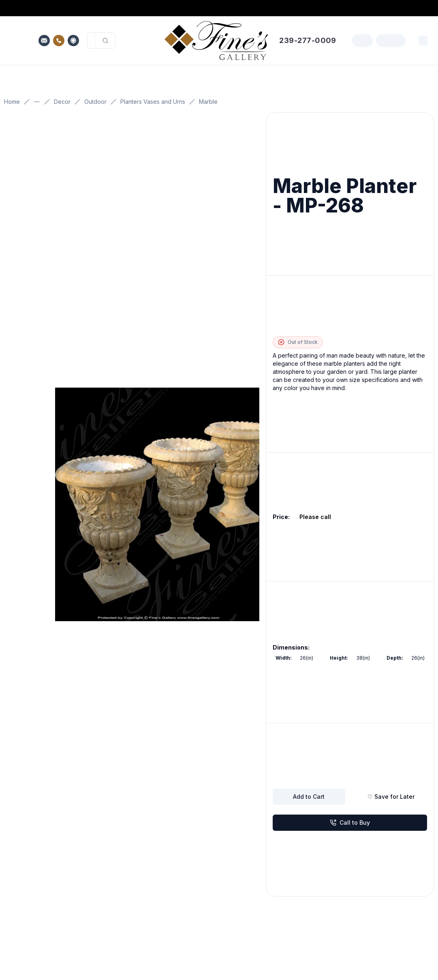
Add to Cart (309, 797)
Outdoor (95, 102)
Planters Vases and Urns (153, 102)
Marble (208, 102)
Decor (62, 102)
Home (12, 102)
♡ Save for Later (391, 797)
